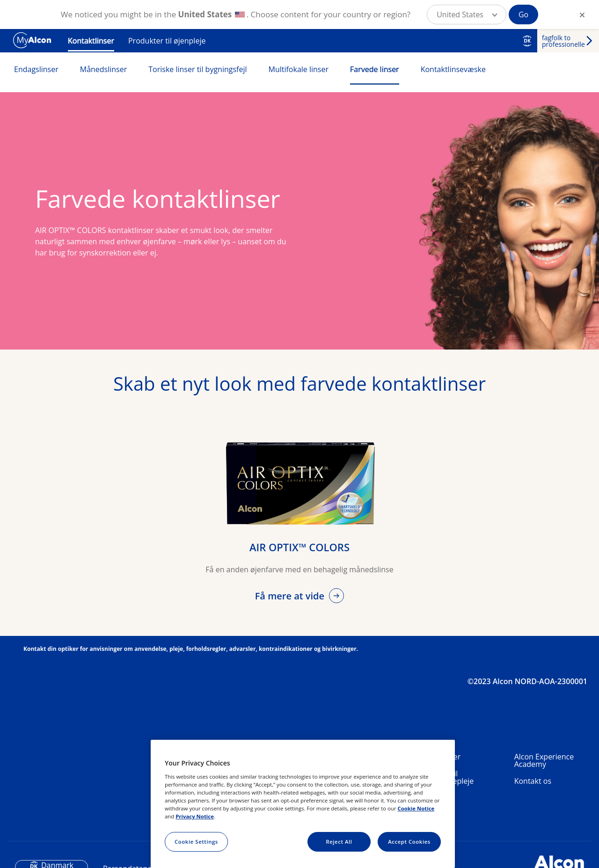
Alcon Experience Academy (544, 760)
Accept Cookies (409, 842)
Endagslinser (36, 69)
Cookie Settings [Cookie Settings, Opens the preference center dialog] (196, 842)
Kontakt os (533, 781)
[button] (467, 15)
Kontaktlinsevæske (453, 69)
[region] (303, 804)
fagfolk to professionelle (563, 41)
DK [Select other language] (527, 41)
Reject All (339, 842)
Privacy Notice (195, 816)
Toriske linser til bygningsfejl (197, 69)
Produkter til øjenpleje (167, 41)
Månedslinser (104, 69)
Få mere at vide (291, 596)
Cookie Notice (416, 808)
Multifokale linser (299, 69)
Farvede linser (375, 69)
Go (523, 15)
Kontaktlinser (91, 41)
